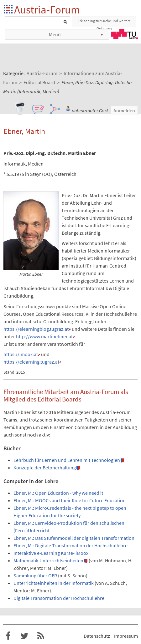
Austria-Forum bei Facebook (8, 636)
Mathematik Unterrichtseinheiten (48, 560)
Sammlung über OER (35, 575)
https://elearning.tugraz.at (31, 362)
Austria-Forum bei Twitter (24, 636)
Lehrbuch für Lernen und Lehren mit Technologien (67, 460)
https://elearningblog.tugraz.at (36, 329)
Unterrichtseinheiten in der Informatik (54, 583)
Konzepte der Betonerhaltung (45, 468)
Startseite (9, 10)
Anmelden (124, 110)
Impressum (126, 636)
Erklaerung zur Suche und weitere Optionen (104, 23)
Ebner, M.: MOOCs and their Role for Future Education (70, 500)
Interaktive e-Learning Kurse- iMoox (51, 553)
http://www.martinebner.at (44, 336)
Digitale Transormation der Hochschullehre (59, 598)
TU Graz (124, 34)
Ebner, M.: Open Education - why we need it (58, 493)
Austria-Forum (47, 10)
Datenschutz (97, 636)
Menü (55, 34)
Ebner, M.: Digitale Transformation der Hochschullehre (70, 545)
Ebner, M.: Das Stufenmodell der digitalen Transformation (74, 538)
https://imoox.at (21, 354)
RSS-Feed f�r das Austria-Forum (41, 636)
